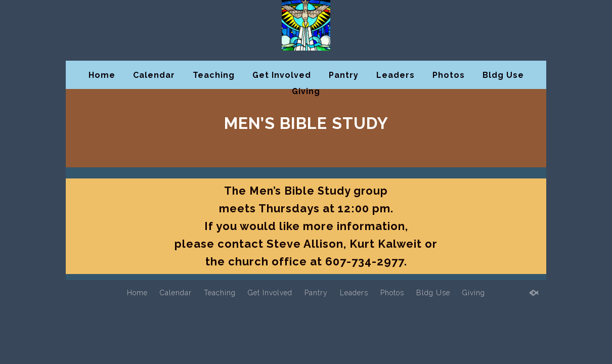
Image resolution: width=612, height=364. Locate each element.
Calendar (154, 75)
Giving (306, 91)
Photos (449, 75)
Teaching (214, 75)
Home (102, 75)
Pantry (344, 75)
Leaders (396, 75)
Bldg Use (503, 75)
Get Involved (282, 75)
